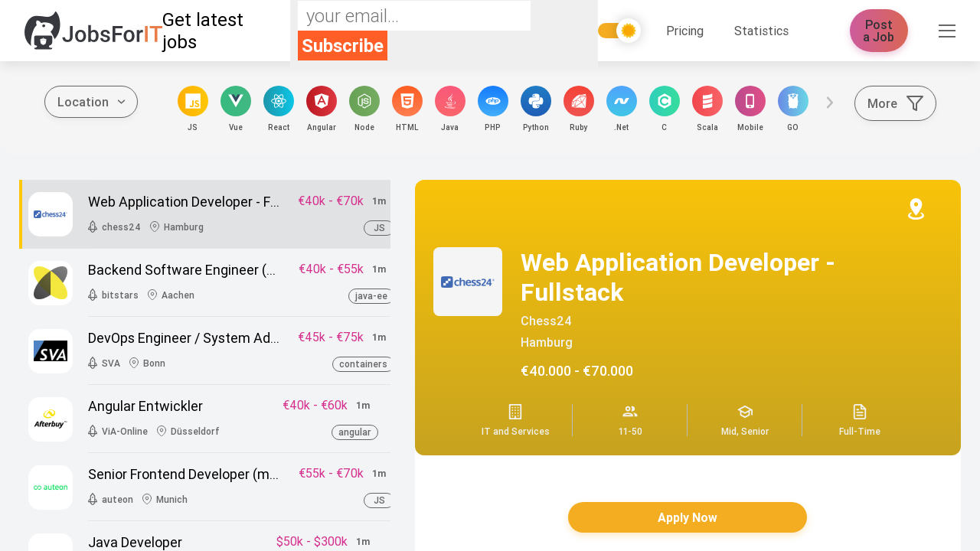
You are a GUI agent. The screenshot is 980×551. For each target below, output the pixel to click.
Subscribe (343, 46)
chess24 (546, 321)
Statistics (761, 31)
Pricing (685, 31)
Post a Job (879, 31)
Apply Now (688, 517)
